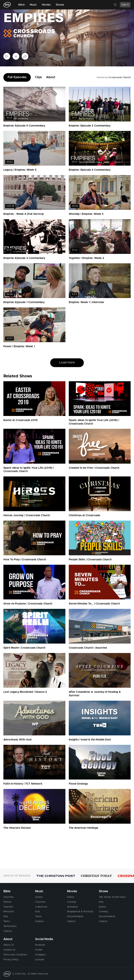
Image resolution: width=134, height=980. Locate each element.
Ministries (9, 912)
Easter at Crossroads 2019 (20, 420)
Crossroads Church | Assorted (88, 648)
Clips (38, 77)
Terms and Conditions (15, 955)
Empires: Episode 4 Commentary (90, 170)
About (51, 77)
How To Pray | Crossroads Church (25, 559)
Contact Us (9, 950)
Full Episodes (17, 77)
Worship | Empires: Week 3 (86, 214)
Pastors (7, 902)
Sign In (125, 5)
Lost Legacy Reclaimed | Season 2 (25, 692)
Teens (7, 921)
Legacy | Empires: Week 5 (20, 170)
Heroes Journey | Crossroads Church (27, 515)
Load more (67, 363)
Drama (71, 897)
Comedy (72, 902)
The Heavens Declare (17, 828)
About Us (9, 945)
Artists (39, 897)
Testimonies (10, 926)
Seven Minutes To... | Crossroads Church (94, 604)
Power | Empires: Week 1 (19, 346)
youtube (40, 960)
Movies (46, 5)
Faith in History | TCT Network (23, 784)
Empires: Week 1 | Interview (86, 302)
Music (33, 5)
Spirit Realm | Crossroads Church (24, 648)
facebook (40, 945)
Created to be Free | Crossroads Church (94, 468)
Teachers (8, 907)
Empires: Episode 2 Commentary (24, 258)
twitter (39, 950)
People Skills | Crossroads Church (90, 559)
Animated (72, 907)
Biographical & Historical (80, 912)
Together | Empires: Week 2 (86, 258)
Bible (21, 5)
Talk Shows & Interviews (112, 897)
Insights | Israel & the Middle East (90, 740)
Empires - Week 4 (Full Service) (23, 214)
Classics (8, 931)
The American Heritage (83, 828)
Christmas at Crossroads (85, 515)
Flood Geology (78, 784)
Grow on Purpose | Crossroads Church (28, 604)
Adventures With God (17, 740)
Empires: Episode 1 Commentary (24, 302)
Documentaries (75, 916)
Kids (6, 916)
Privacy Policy (11, 960)
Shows (60, 5)
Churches (9, 897)
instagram (40, 955)
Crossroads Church (120, 77)
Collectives (41, 907)
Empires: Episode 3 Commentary (90, 126)
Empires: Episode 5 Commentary (24, 126)
